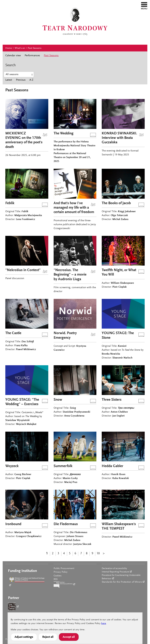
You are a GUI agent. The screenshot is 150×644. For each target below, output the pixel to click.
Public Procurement (64, 569)
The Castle (13, 333)
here (104, 624)
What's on (20, 48)
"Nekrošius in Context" (23, 270)
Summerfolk (63, 466)
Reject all (48, 637)
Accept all (69, 637)
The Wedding (64, 134)
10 (98, 554)
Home (9, 48)
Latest (9, 80)
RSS (56, 579)
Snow (58, 400)
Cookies (58, 576)
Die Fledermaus (66, 524)
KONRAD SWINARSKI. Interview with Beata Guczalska (119, 138)
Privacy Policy (61, 572)
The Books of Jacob (116, 203)
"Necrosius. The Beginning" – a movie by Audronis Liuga (70, 275)
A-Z (31, 80)
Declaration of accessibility (114, 568)
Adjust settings (24, 637)
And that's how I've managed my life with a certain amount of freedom (74, 208)
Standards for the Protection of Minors (122, 582)
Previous (21, 80)
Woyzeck (12, 466)
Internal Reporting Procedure (115, 572)
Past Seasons (35, 48)
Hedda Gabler (112, 466)
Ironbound (13, 524)
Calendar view (13, 56)
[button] (144, 6)
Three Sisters (112, 400)
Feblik (10, 203)
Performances (32, 56)
